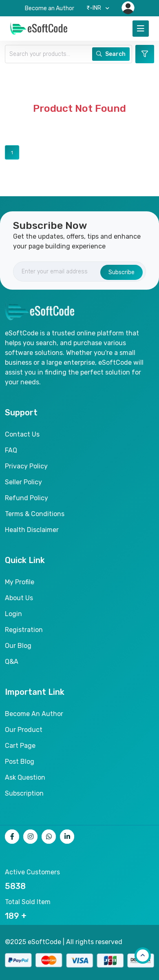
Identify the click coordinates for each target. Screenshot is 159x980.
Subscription (24, 793)
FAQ (11, 450)
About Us (19, 598)
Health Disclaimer (32, 530)
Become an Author (50, 8)
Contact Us (22, 434)
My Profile (20, 582)
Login (13, 614)
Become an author (34, 714)
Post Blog (20, 762)
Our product (24, 730)
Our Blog (18, 646)
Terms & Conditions (35, 514)
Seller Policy (23, 482)
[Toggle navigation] (141, 29)
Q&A (12, 662)
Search (111, 54)
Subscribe (121, 272)
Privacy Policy (26, 466)
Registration (24, 630)
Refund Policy (26, 498)
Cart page (20, 746)
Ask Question (25, 777)
